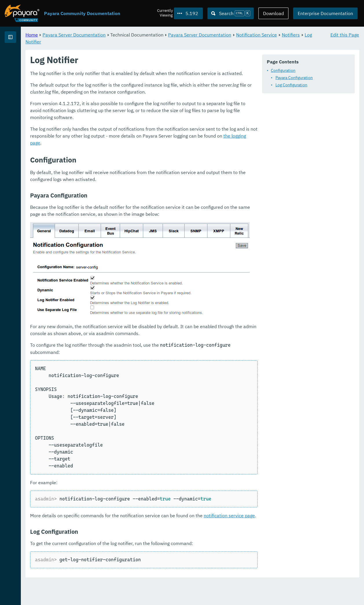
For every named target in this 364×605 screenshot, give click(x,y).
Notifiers (152, 42)
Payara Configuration (134, 93)
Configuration (123, 86)
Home (104, 35)
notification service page (301, 538)
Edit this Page (345, 35)
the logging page (312, 173)
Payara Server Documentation (146, 35)
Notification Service (118, 42)
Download (273, 13)
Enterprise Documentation (325, 13)
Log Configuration (131, 100)
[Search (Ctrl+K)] (231, 13)
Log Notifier (178, 42)
